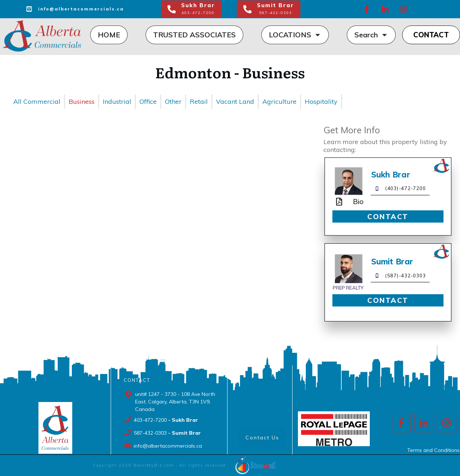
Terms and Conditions (433, 450)
